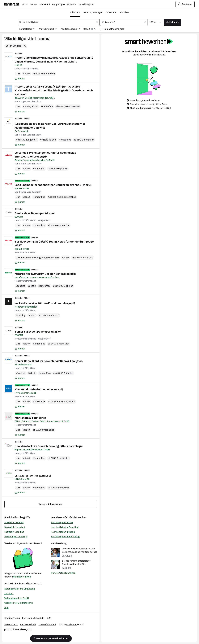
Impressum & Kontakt (33, 618)
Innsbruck (26, 258)
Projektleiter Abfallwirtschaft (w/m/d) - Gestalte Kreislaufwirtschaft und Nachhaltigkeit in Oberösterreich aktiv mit (54, 90)
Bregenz (46, 258)
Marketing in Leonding (16, 537)
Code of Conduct (47, 624)
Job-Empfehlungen (93, 12)
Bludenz (55, 258)
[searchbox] (59, 22)
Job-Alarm (111, 12)
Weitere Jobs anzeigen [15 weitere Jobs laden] (51, 504)
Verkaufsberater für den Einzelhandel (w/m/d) (45, 303)
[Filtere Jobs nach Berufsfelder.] (29, 29)
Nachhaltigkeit (18, 39)
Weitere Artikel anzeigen (63, 573)
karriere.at (35, 584)
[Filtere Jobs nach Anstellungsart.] (50, 29)
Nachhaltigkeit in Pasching (65, 527)
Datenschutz (11, 624)
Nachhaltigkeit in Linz (62, 523)
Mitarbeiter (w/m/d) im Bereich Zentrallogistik (45, 274)
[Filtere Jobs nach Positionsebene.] (72, 29)
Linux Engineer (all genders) (33, 476)
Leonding (44, 39)
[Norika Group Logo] (18, 630)
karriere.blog (59, 543)
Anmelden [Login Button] (185, 4)
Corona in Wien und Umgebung (20, 589)
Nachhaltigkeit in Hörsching (65, 537)
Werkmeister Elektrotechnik (19, 603)
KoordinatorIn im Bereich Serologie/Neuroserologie (49, 446)
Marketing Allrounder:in (30, 418)
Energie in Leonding (14, 532)
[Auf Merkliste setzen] (20, 79)
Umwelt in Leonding (14, 523)
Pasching (21, 315)
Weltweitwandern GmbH (17, 598)
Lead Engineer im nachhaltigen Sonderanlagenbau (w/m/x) (53, 185)
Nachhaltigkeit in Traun (63, 532)
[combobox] (59, 22)
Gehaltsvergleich (22, 577)
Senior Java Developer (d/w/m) (35, 213)
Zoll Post (9, 593)
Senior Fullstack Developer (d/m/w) (38, 332)
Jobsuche (75, 12)
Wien (18, 140)
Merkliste (125, 12)
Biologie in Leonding (15, 527)
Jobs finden (173, 22)
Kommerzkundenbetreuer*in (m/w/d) (39, 389)
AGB (49, 618)
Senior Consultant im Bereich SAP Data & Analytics (49, 361)
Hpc (6, 608)
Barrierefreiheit (28, 624)
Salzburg (36, 258)
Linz (18, 74)
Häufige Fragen (12, 618)
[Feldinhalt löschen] (97, 22)
